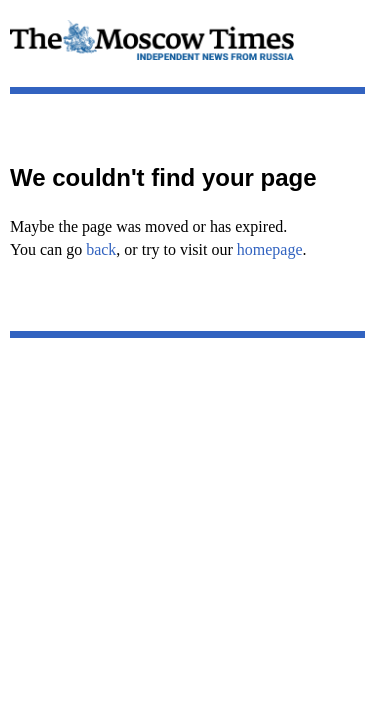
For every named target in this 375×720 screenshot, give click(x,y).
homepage (270, 249)
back (101, 249)
